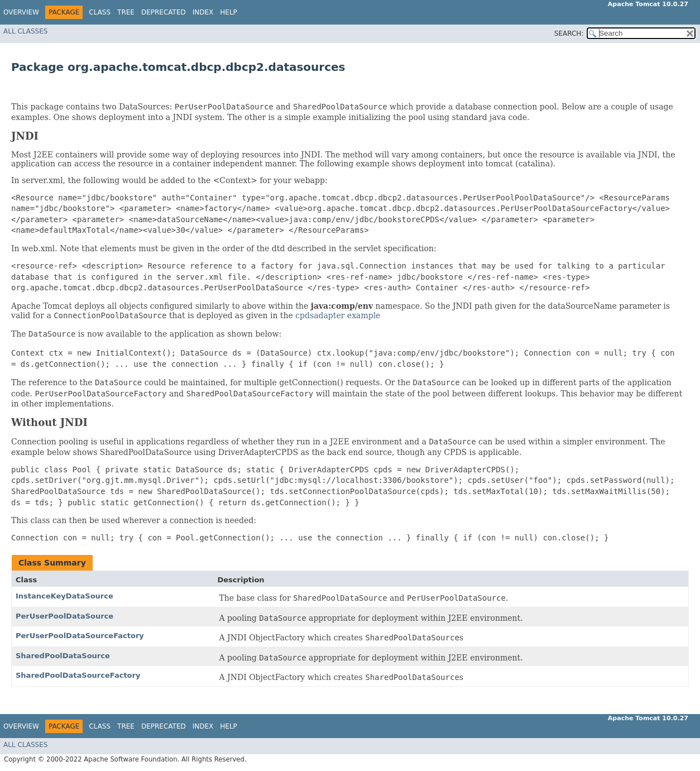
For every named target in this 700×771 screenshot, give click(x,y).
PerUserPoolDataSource (64, 616)
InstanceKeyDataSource (64, 596)
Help (229, 12)
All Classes (25, 31)
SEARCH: (569, 33)
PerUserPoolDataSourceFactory (80, 636)
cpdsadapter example (338, 315)
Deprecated (164, 12)
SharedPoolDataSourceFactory (78, 675)
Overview (21, 12)
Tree (126, 12)
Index (203, 12)
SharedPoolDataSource (63, 656)
